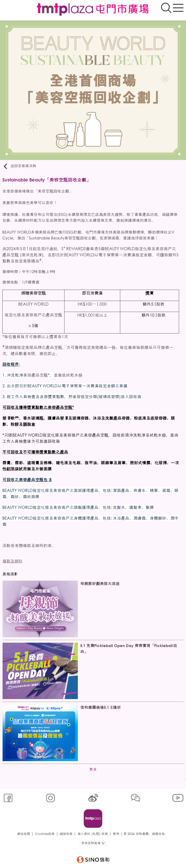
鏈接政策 (66, 834)
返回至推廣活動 (19, 166)
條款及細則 (12, 561)
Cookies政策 (45, 834)
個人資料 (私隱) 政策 (93, 834)
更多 (93, 769)
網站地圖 (23, 834)
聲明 (116, 834)
